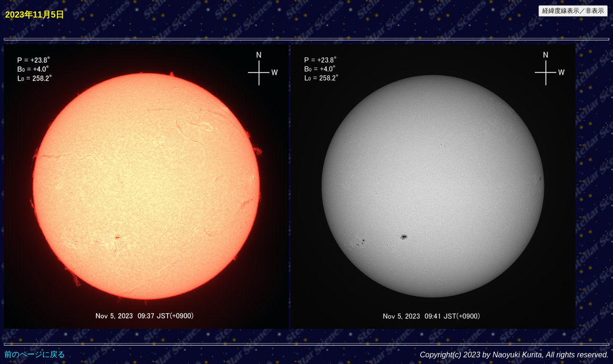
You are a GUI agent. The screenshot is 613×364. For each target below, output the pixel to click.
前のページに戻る (35, 354)
